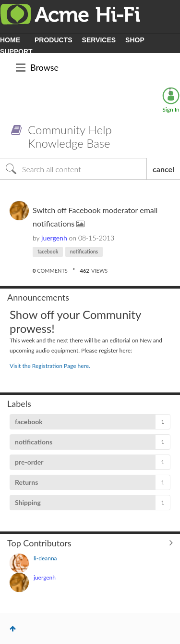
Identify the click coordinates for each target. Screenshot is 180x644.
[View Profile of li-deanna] (45, 558)
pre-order (29, 462)
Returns (26, 482)
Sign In (171, 109)
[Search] (73, 169)
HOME (10, 40)
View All (90, 543)
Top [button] (13, 629)
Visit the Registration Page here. (50, 366)
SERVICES (99, 40)
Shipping (28, 502)
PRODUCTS (54, 40)
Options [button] (170, 91)
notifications (84, 252)
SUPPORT (16, 51)
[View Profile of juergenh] (54, 238)
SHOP (135, 40)
